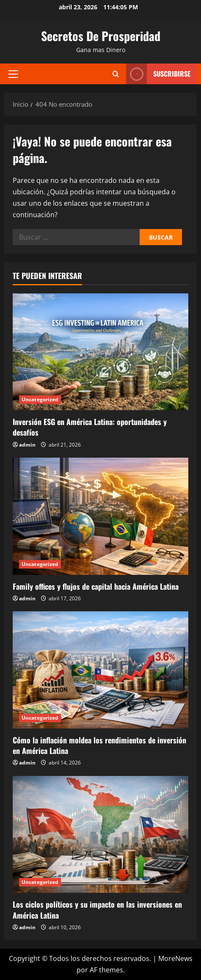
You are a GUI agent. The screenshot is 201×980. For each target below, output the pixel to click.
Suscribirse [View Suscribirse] (158, 74)
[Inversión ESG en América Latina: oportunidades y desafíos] (100, 352)
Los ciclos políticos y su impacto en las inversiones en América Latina (97, 910)
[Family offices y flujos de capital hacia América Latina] (100, 516)
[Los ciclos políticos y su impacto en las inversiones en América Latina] (100, 835)
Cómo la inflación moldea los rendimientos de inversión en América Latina (99, 745)
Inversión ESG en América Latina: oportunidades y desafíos (90, 427)
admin (27, 445)
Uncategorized (40, 399)
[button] (13, 74)
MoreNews (175, 958)
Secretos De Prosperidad (101, 36)
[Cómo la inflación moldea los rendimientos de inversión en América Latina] (100, 670)
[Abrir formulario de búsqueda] (116, 74)
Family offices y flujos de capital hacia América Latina (96, 586)
